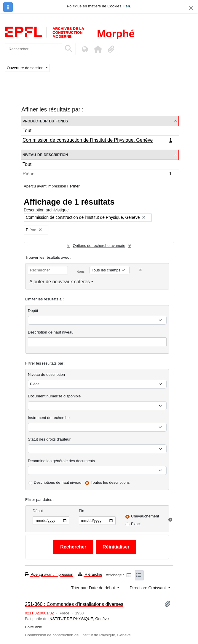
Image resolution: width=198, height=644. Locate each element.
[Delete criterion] (140, 270)
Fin (82, 511)
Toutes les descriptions (110, 482)
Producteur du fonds (45, 121)
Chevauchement (145, 516)
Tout (27, 131)
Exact (136, 524)
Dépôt (33, 311)
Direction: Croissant (148, 588)
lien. (127, 6)
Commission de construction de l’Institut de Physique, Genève (97, 141)
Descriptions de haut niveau (58, 482)
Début (38, 511)
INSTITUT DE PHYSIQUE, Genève (79, 619)
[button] (98, 49)
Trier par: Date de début (94, 588)
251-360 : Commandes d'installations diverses (74, 604)
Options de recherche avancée (99, 246)
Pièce (97, 174)
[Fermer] (191, 8)
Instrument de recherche (49, 418)
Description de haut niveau (51, 332)
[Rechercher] (33, 49)
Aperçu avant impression (49, 574)
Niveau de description (45, 154)
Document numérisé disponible (54, 396)
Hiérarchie (90, 574)
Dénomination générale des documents (61, 461)
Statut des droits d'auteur (49, 439)
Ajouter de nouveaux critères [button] (60, 282)
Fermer (74, 186)
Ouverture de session (26, 68)
